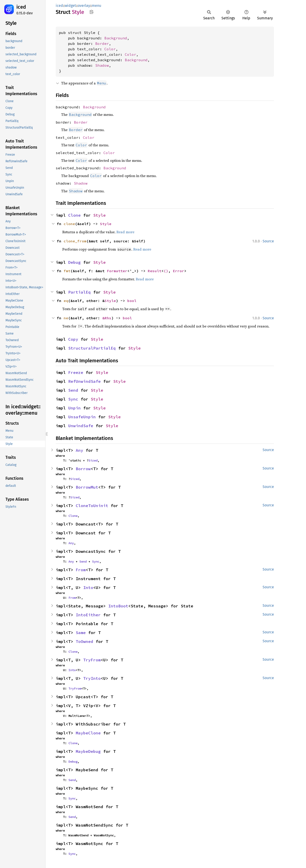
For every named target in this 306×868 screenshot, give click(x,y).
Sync (73, 399)
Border (102, 43)
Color (110, 49)
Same (81, 633)
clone (69, 224)
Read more (125, 232)
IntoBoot (118, 606)
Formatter (117, 271)
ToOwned (84, 641)
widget (70, 6)
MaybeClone (88, 733)
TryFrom (92, 660)
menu (97, 6)
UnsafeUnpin (82, 417)
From (81, 570)
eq (66, 301)
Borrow (83, 469)
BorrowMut (87, 487)
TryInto (92, 678)
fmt (67, 271)
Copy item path (92, 12)
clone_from (75, 241)
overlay (84, 6)
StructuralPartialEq (92, 348)
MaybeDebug (88, 751)
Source (268, 241)
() (166, 271)
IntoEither (88, 615)
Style (99, 215)
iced (21, 7)
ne (66, 318)
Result (155, 271)
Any (79, 450)
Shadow (102, 65)
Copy (73, 339)
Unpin (74, 408)
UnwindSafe (81, 426)
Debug (74, 262)
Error (178, 271)
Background (116, 38)
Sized (93, 460)
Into (88, 588)
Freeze (76, 372)
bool (132, 301)
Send (73, 390)
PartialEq (79, 292)
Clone (74, 215)
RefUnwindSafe (84, 381)
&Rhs (107, 318)
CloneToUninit (92, 506)
